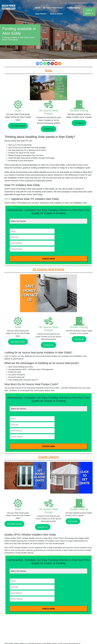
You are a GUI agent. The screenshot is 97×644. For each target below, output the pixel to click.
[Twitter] (41, 64)
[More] (60, 64)
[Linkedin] (49, 64)
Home (38, 8)
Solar (18, 110)
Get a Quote (89, 12)
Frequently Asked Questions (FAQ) (81, 3)
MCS (7, 199)
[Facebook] (37, 64)
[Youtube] (56, 64)
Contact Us (48, 129)
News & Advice (56, 14)
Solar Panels (40, 14)
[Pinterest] (52, 64)
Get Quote (79, 123)
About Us (63, 3)
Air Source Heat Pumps (53, 8)
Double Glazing (73, 8)
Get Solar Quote (18, 126)
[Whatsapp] (45, 64)
